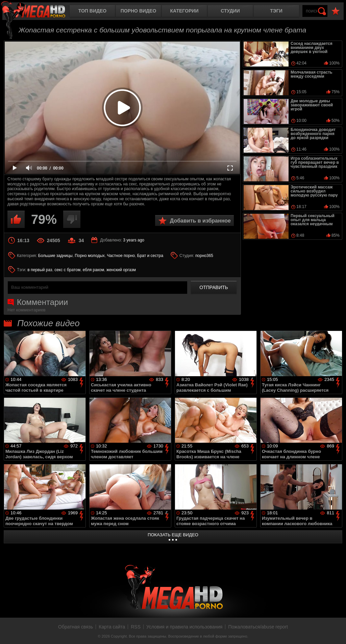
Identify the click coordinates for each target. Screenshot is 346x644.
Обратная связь (76, 627)
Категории (184, 11)
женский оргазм (121, 270)
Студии (230, 11)
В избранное (336, 11)
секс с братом (67, 270)
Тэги (276, 11)
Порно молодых (90, 256)
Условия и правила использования (184, 627)
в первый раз (40, 270)
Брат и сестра (150, 256)
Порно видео (139, 11)
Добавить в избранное (200, 221)
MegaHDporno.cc (39, 12)
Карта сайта (112, 627)
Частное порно (121, 256)
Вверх (336, 632)
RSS (136, 627)
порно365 (204, 256)
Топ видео (92, 11)
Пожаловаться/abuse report (258, 627)
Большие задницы (55, 256)
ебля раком (93, 270)
